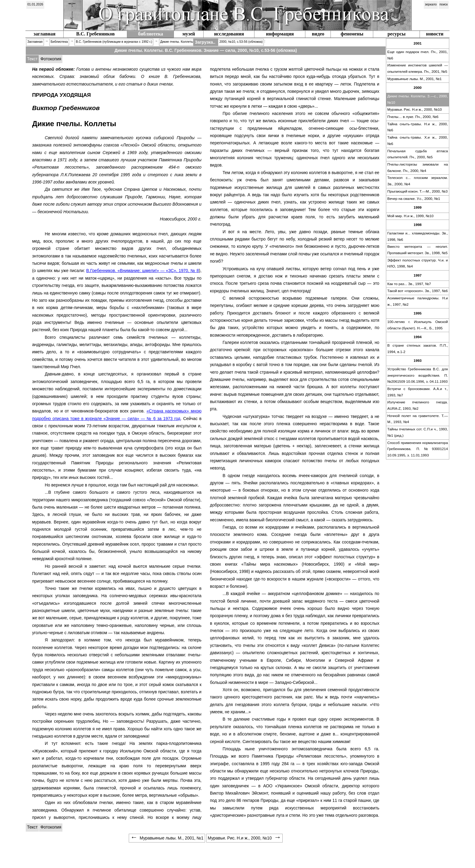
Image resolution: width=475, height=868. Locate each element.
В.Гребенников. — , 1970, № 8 (143, 271)
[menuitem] (35, 5)
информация (280, 34)
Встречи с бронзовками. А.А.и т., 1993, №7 (418, 392)
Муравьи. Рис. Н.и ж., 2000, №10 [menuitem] (244, 838)
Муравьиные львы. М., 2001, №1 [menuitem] (167, 838)
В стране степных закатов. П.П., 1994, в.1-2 (418, 349)
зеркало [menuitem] (431, 4)
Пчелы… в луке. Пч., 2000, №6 (413, 117)
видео (318, 34)
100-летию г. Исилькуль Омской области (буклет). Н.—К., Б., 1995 (418, 325)
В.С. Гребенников (95, 34)
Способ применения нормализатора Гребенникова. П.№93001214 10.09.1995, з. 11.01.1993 (418, 449)
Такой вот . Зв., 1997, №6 (418, 291)
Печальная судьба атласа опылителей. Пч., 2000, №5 (418, 154)
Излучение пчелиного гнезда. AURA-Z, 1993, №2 (418, 405)
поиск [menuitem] (444, 4)
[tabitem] (51, 59)
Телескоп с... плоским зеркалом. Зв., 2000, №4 (418, 181)
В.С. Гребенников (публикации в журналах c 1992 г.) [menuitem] (114, 42)
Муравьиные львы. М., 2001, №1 (415, 79)
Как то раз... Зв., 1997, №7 (409, 284)
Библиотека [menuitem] (59, 42)
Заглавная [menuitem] (35, 42)
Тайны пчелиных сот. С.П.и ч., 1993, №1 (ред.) (418, 432)
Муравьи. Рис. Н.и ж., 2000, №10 (415, 109)
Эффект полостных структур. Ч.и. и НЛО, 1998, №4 (418, 263)
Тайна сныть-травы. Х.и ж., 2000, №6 (418, 141)
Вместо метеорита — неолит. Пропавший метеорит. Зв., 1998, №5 (418, 250)
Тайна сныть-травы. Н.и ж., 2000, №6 (418, 127)
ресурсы (397, 34)
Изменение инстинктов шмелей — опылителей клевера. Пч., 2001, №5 (418, 68)
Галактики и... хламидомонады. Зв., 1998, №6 (418, 236)
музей (189, 34)
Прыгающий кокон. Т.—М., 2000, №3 (418, 191)
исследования (229, 34)
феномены (352, 34)
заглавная (45, 34)
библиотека (151, 34)
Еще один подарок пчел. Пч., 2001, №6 (418, 55)
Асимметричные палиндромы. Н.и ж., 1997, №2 (418, 301)
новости (435, 34)
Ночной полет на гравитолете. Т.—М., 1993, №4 (418, 419)
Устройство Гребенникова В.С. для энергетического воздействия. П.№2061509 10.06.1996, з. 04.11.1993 (418, 375)
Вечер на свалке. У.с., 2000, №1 (414, 199)
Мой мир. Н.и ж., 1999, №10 (411, 216)
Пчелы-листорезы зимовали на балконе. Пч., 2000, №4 (418, 168)
